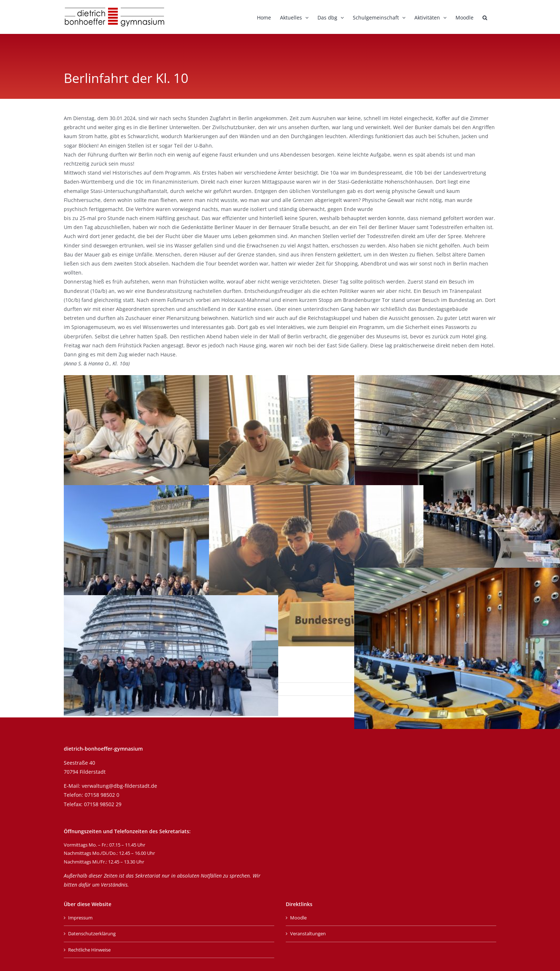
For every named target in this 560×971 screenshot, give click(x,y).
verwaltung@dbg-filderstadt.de (119, 786)
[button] (485, 17)
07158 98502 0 (102, 795)
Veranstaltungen (308, 933)
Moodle (298, 918)
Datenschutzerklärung (92, 933)
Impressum (80, 918)
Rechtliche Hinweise (89, 950)
